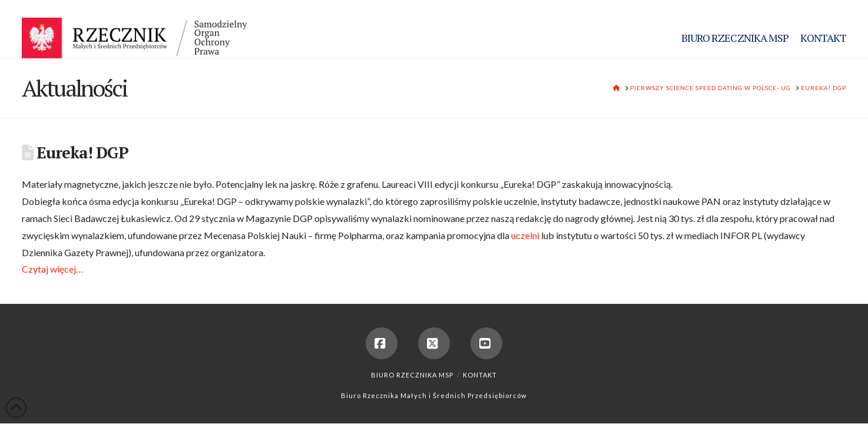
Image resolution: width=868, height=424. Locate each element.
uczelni (525, 235)
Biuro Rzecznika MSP (412, 375)
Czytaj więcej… (52, 269)
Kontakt (480, 375)
